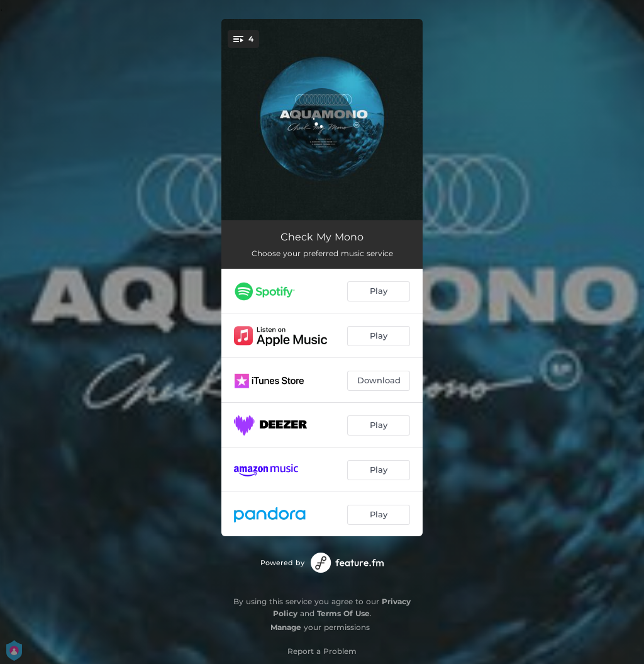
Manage (286, 627)
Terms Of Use (343, 613)
